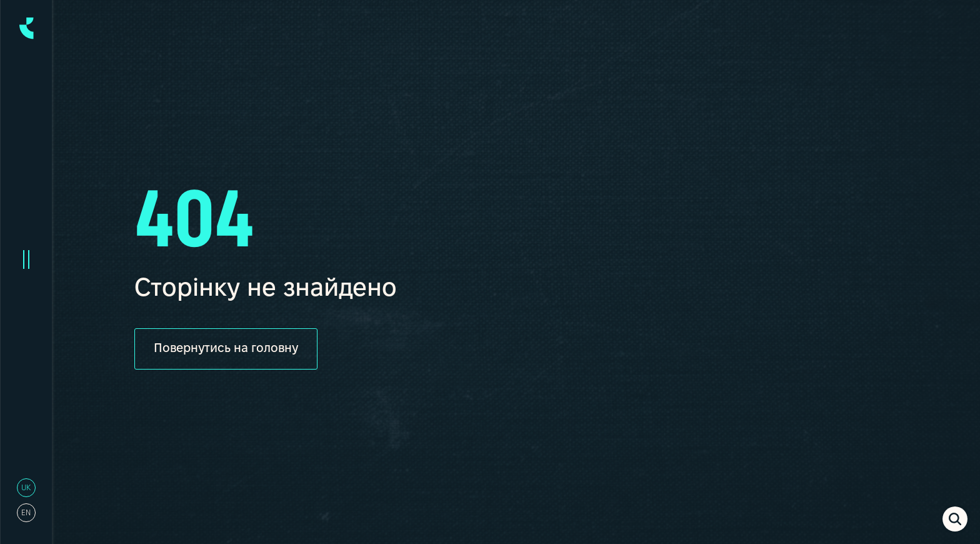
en (26, 513)
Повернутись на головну (227, 349)
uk (26, 488)
